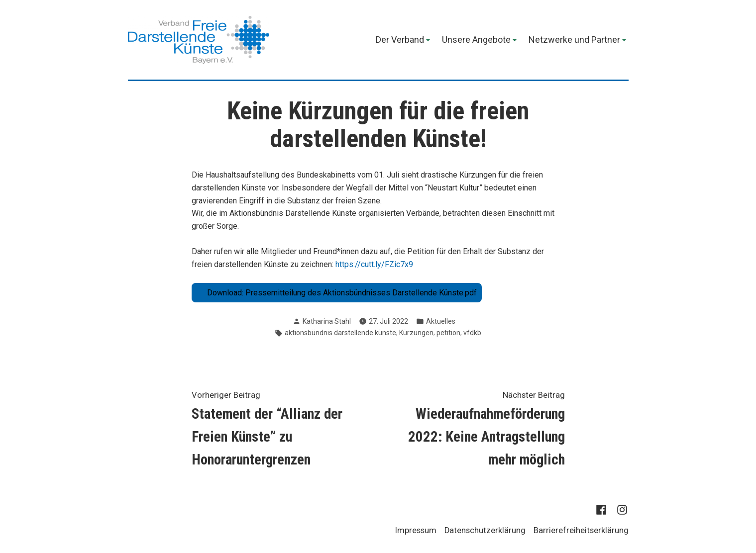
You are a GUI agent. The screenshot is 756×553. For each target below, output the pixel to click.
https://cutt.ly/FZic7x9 (374, 264)
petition (448, 333)
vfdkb (472, 333)
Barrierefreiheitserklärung (581, 530)
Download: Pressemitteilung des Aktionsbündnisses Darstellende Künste (335, 293)
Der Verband (400, 40)
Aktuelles (441, 321)
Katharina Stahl (327, 321)
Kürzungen (416, 333)
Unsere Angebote (476, 40)
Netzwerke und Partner (574, 40)
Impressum (416, 530)
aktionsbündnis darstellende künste (340, 333)
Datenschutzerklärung (485, 530)
